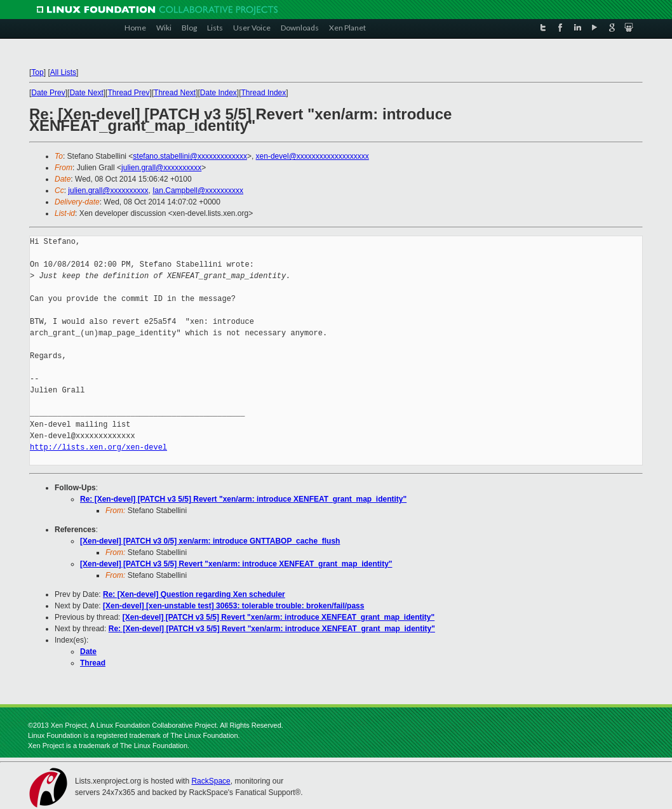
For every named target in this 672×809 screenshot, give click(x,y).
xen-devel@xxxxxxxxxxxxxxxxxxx (312, 156)
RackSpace (211, 781)
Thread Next (175, 93)
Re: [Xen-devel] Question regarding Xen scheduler (194, 594)
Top (37, 72)
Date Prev (48, 93)
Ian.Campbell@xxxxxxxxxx (198, 191)
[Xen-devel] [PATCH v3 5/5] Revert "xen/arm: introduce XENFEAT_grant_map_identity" (236, 564)
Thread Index (264, 93)
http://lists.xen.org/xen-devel (98, 447)
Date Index (218, 93)
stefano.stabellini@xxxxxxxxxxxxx (190, 156)
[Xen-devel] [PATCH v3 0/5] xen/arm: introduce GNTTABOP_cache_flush (210, 541)
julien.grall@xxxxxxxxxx (161, 168)
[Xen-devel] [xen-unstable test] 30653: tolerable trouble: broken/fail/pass (233, 606)
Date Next (86, 93)
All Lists (63, 72)
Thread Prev (128, 93)
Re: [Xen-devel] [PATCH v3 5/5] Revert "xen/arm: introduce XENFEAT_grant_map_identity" (243, 499)
